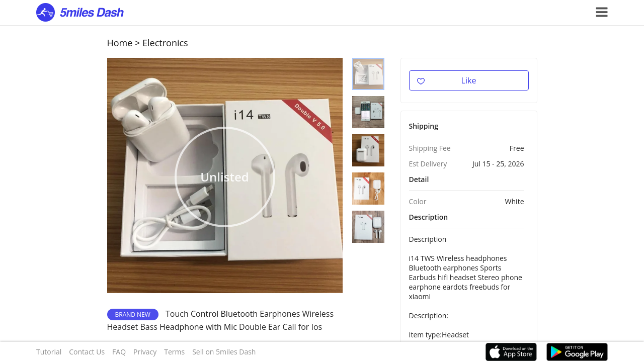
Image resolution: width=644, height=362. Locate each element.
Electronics (165, 43)
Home (120, 43)
